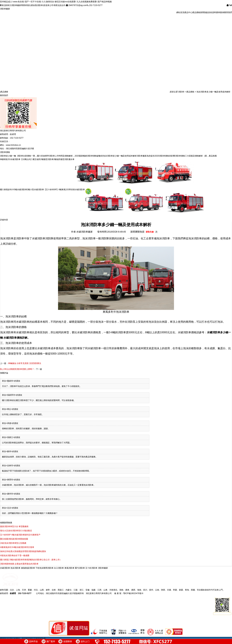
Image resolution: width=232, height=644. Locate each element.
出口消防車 (59, 568)
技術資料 (212, 12)
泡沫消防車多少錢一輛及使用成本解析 (120, 156)
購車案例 (220, 12)
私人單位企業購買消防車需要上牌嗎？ (17, 369)
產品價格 (196, 12)
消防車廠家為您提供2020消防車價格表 (154, 156)
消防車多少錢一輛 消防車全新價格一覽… (18, 156)
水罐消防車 (5, 568)
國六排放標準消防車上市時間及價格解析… (56, 156)
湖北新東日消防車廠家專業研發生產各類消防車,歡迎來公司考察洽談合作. (33, 5)
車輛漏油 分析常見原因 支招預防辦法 (25, 363)
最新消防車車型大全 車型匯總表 (14, 526)
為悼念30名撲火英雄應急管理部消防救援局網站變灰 (23, 551)
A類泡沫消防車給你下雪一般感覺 (15, 556)
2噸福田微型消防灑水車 (64, 159)
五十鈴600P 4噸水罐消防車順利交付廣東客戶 (20, 535)
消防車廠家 (5, 9)
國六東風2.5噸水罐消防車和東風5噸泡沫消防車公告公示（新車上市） (31, 560)
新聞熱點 (204, 12)
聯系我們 (228, 12)
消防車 (181, 92)
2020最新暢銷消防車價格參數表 (89, 156)
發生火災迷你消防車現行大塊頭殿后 (16, 531)
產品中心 (188, 12)
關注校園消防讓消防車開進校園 (14, 539)
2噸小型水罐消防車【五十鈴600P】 (43, 190)
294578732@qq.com (76, 5)
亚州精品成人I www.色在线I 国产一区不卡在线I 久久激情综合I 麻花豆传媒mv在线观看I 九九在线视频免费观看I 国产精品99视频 (56, 2)
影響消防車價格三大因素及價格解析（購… (190, 156)
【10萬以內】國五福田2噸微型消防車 (37, 159)
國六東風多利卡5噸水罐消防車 (14, 190)
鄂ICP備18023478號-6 (133, 593)
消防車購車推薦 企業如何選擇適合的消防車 (19, 564)
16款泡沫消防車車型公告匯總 (13, 543)
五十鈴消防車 (92, 568)
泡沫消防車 (16, 568)
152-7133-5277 (95, 5)
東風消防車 (70, 568)
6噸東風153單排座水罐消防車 (72, 190)
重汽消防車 (80, 568)
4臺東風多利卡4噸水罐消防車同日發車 (17, 547)
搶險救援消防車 (28, 568)
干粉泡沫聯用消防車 (45, 568)
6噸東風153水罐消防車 (10, 159)
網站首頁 (180, 12)
